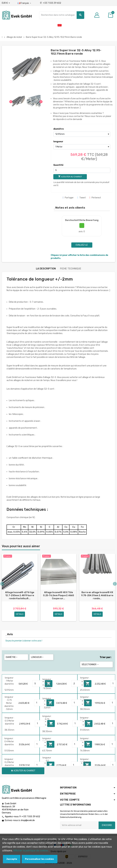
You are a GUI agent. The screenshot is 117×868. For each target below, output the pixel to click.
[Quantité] (82, 170)
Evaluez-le (82, 245)
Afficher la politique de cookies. (31, 851)
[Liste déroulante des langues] (25, 3)
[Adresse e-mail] (79, 826)
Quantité (58, 165)
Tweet (82, 198)
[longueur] (82, 147)
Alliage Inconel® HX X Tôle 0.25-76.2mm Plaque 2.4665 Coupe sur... (58, 595)
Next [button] (115, 584)
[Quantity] (37, 684)
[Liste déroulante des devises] (6, 3)
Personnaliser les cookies (39, 859)
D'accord (107, 826)
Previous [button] (2, 584)
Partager (68, 198)
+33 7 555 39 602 (51, 3)
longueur (58, 142)
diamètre (58, 129)
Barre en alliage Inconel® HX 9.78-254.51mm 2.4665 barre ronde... (97, 595)
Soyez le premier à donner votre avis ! (24, 641)
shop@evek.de (28, 821)
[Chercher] (62, 15)
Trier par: (105, 658)
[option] (20, 588)
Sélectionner (90, 665)
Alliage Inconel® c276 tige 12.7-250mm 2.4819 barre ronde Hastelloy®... (20, 595)
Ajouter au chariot (23, 771)
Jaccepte (12, 859)
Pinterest (95, 198)
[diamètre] (82, 134)
